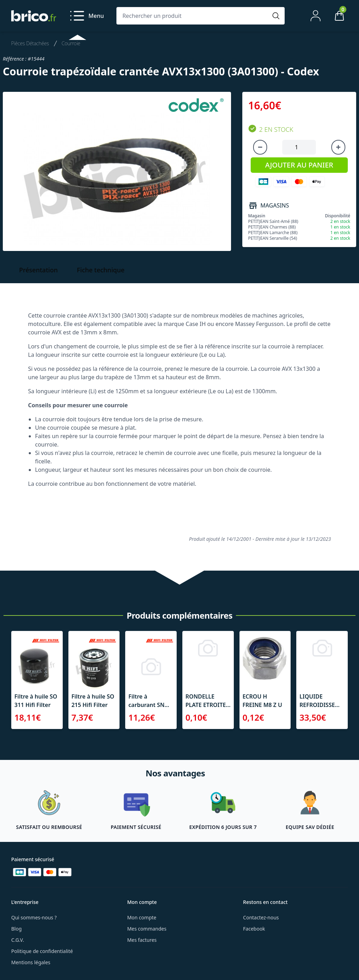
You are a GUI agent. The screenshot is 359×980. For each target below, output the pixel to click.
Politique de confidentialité (42, 951)
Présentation (39, 270)
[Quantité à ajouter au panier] (299, 147)
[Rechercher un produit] (194, 16)
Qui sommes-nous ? (34, 917)
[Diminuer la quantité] (260, 147)
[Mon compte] (316, 16)
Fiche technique (101, 270)
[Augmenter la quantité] (338, 147)
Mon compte (142, 917)
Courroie (71, 43)
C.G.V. (18, 940)
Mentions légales (31, 962)
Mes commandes (147, 929)
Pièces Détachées (30, 43)
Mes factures (142, 940)
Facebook (254, 929)
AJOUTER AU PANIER (299, 165)
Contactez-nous (261, 917)
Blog (16, 929)
